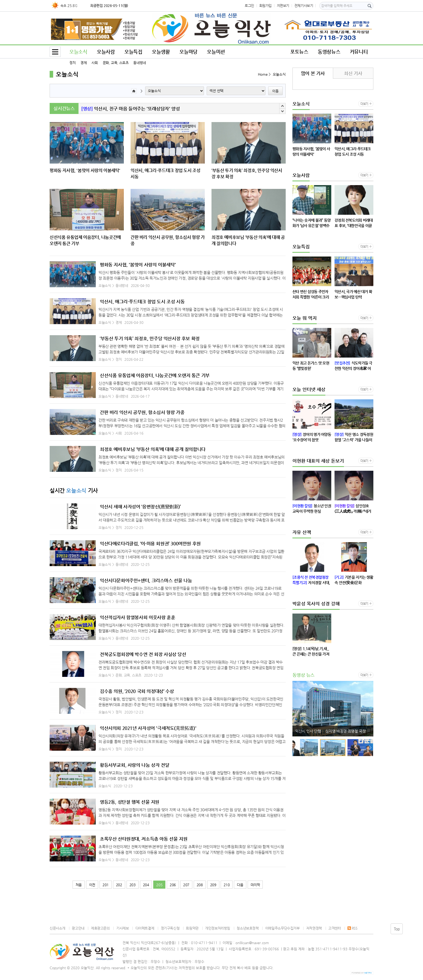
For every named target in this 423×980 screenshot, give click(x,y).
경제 (83, 63)
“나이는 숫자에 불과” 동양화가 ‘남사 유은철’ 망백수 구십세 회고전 (150, 109)
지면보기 (283, 6)
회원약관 (192, 928)
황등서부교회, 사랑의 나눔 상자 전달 (134, 765)
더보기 (364, 104)
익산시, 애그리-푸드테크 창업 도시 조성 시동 (142, 302)
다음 (240, 885)
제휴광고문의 (100, 928)
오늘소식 (78, 52)
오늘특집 (133, 52)
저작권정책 (314, 928)
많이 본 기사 (313, 73)
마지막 (255, 885)
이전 (92, 885)
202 (119, 885)
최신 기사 (353, 73)
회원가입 (265, 6)
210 (227, 885)
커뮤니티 (359, 52)
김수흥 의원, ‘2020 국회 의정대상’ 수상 (137, 691)
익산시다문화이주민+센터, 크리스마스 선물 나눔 (146, 580)
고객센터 (335, 928)
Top (397, 929)
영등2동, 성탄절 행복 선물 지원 (129, 802)
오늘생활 (161, 52)
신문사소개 (57, 928)
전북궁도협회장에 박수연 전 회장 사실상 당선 (143, 654)
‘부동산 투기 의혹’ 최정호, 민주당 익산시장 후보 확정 (150, 338)
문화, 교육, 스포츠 (116, 63)
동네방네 (139, 63)
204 (146, 885)
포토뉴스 (299, 52)
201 (106, 885)
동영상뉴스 (329, 52)
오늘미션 (216, 52)
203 (133, 885)
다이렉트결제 (145, 928)
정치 (72, 63)
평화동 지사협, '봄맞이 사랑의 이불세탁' (138, 265)
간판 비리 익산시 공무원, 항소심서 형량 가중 (142, 412)
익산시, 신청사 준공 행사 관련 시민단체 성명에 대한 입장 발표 (334, 731)
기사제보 (122, 928)
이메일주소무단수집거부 (282, 928)
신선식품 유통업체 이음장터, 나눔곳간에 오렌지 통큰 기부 (155, 375)
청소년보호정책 (248, 928)
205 (159, 885)
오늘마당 (188, 52)
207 (186, 885)
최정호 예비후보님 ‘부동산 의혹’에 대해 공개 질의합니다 (153, 449)
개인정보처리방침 (218, 928)
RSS (352, 928)
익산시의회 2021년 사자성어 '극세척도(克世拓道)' (148, 728)
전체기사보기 (304, 6)
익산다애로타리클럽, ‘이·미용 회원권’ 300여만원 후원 (150, 543)
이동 (275, 91)
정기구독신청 (170, 928)
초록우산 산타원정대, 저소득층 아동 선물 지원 (144, 839)
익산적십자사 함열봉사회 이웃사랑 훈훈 (137, 617)
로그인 (249, 6)
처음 (79, 885)
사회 (95, 63)
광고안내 (78, 928)
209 (213, 885)
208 (200, 885)
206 (173, 885)
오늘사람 (106, 52)
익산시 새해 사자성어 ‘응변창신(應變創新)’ (140, 507)
